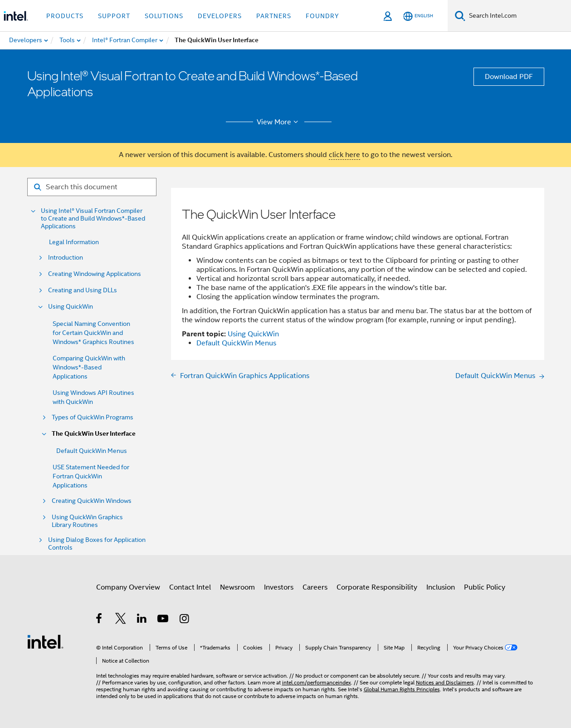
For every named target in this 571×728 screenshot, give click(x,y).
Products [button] (65, 16)
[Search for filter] (92, 187)
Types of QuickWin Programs (93, 417)
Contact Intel (190, 587)
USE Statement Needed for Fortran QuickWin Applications (91, 476)
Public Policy (485, 587)
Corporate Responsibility (377, 587)
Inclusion (441, 587)
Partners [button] (274, 16)
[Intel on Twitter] (121, 620)
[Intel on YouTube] (163, 620)
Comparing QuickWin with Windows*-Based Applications (89, 367)
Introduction (66, 258)
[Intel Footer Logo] (45, 641)
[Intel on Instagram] (185, 620)
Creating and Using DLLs (83, 290)
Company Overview (128, 587)
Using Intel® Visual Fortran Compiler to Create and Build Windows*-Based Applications (93, 219)
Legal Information (74, 242)
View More (279, 122)
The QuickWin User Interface (94, 434)
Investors (279, 587)
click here (344, 155)
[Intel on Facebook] (100, 620)
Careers (315, 587)
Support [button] (114, 16)
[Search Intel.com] (518, 16)
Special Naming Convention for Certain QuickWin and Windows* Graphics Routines (93, 333)
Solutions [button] (164, 16)
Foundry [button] (322, 16)
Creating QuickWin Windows (92, 501)
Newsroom (237, 587)
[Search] (460, 16)
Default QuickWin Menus (92, 451)
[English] (418, 16)
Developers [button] (220, 16)
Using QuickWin (71, 307)
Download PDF (509, 77)
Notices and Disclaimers (445, 682)
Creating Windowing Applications (95, 274)
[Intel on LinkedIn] (142, 620)
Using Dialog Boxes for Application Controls (97, 544)
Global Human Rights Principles (402, 689)
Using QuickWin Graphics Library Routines (87, 521)
